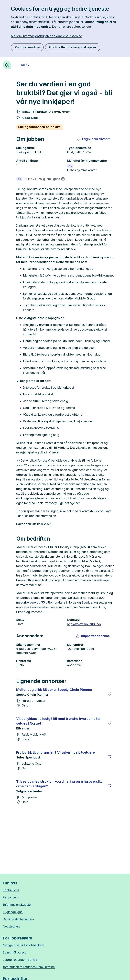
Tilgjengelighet (13, 912)
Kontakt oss (11, 890)
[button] (93, 636)
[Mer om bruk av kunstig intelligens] (63, 179)
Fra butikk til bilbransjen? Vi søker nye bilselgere (56, 752)
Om (18, 919)
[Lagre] (110, 694)
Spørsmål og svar (15, 952)
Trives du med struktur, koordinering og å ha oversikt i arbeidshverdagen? (60, 784)
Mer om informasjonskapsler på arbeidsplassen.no (46, 36)
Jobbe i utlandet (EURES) (21, 960)
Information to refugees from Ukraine (29, 967)
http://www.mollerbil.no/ (84, 624)
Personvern (11, 897)
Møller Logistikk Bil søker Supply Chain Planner (54, 690)
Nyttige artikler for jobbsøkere (24, 945)
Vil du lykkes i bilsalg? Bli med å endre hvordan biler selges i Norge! (58, 721)
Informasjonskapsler (17, 905)
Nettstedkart (11, 926)
